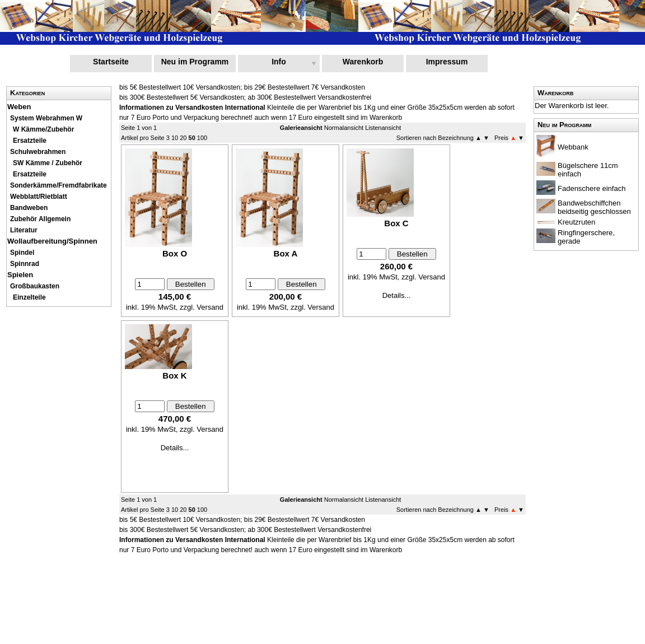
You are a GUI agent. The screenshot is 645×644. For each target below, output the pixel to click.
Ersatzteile (30, 141)
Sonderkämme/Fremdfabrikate (59, 185)
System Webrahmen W (46, 118)
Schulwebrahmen (38, 152)
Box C (396, 223)
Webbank (573, 147)
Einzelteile (29, 297)
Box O (175, 253)
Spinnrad (25, 264)
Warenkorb (363, 62)
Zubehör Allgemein (40, 219)
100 (202, 138)
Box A (286, 253)
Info (279, 62)
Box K (174, 375)
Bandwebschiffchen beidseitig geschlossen (594, 207)
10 (175, 138)
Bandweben (29, 208)
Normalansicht (344, 128)
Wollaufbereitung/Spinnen (52, 241)
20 (183, 138)
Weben (19, 107)
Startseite (111, 62)
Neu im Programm (195, 62)
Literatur (24, 230)
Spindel (22, 253)
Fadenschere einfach (592, 188)
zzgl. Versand (202, 307)
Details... (397, 295)
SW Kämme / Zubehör (48, 163)
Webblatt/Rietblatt (39, 197)
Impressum (447, 62)
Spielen (20, 275)
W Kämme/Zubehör (43, 129)
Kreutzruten (576, 222)
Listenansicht (383, 128)
